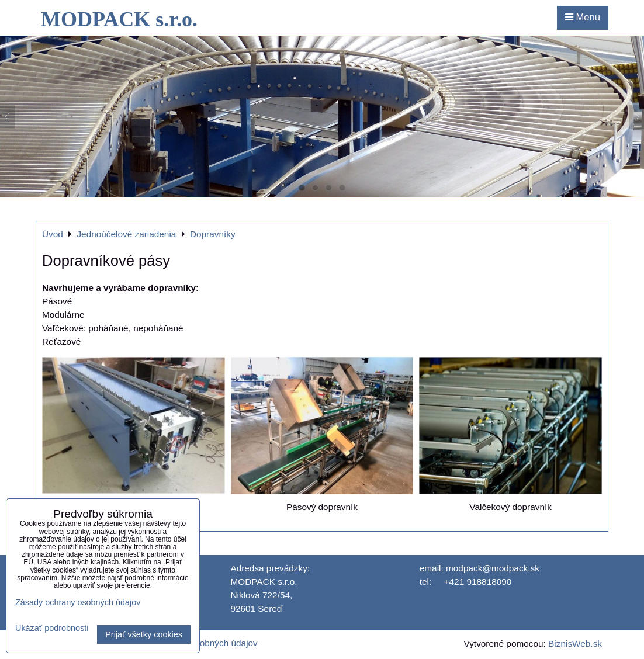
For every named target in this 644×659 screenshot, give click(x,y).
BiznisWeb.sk (575, 644)
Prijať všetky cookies (144, 634)
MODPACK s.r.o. (119, 19)
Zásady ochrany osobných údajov (78, 602)
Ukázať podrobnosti (52, 628)
